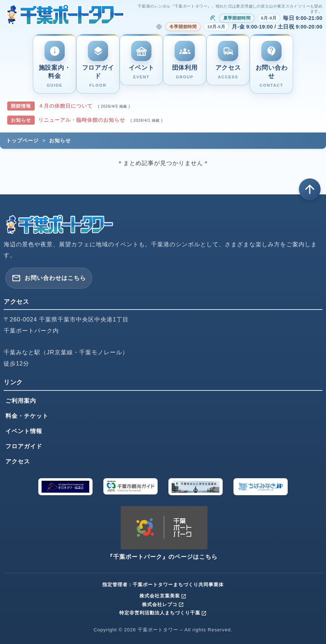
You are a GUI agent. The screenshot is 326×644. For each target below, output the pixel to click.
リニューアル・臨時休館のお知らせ (83, 120)
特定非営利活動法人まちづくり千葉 (163, 613)
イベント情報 (24, 431)
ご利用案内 (21, 401)
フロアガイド (24, 446)
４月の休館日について (66, 106)
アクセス (18, 461)
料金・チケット (27, 416)
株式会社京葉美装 (163, 596)
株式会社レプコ (163, 604)
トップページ (22, 141)
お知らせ (60, 141)
